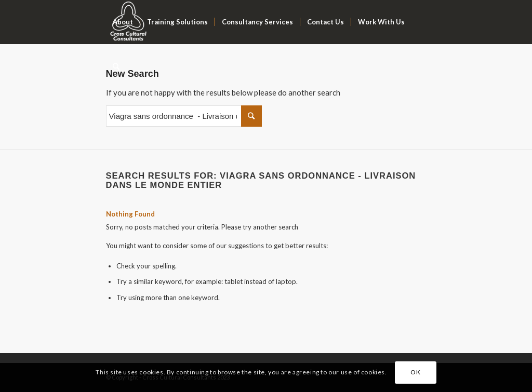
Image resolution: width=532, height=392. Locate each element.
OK (415, 372)
